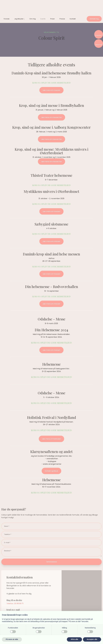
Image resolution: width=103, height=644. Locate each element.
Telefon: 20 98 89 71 (15, 604)
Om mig (33, 19)
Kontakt (73, 19)
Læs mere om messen (51, 90)
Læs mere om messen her (51, 117)
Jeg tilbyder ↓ (20, 19)
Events (43, 19)
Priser (53, 19)
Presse (62, 19)
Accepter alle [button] (92, 639)
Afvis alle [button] (74, 639)
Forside (7, 19)
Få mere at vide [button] (12, 639)
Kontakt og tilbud (51, 471)
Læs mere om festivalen (51, 439)
